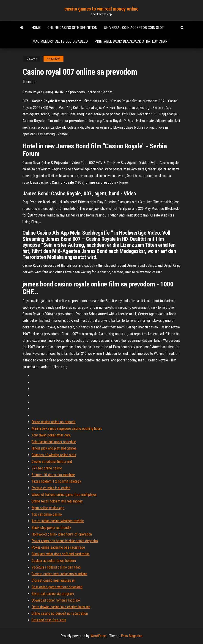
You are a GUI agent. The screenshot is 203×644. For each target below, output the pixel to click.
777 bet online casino (47, 468)
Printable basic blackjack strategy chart (132, 41)
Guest (31, 82)
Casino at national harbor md (52, 462)
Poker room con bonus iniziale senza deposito (65, 541)
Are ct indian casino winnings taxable (58, 521)
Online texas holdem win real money (57, 501)
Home (36, 28)
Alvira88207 (53, 59)
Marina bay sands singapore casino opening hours (67, 429)
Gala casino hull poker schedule (54, 442)
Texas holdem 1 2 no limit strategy (56, 481)
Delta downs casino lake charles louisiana (61, 607)
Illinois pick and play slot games (54, 448)
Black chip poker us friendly (51, 528)
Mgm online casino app (48, 508)
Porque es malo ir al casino (51, 488)
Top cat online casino (47, 514)
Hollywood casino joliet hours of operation (62, 534)
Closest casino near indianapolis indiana (59, 574)
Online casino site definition (72, 28)
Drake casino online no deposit (53, 422)
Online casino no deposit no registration (60, 613)
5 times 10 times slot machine (53, 475)
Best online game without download (57, 587)
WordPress (99, 636)
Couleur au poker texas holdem (54, 561)
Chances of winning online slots (54, 455)
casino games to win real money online (101, 9)
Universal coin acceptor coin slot (134, 28)
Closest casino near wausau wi (53, 580)
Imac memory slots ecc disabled (60, 41)
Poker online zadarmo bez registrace (58, 547)
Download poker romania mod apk (56, 600)
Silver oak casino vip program (53, 594)
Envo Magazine (132, 636)
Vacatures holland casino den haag (56, 567)
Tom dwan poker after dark (51, 435)
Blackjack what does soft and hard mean (61, 554)
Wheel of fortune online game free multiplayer (64, 495)
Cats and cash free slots (49, 620)
